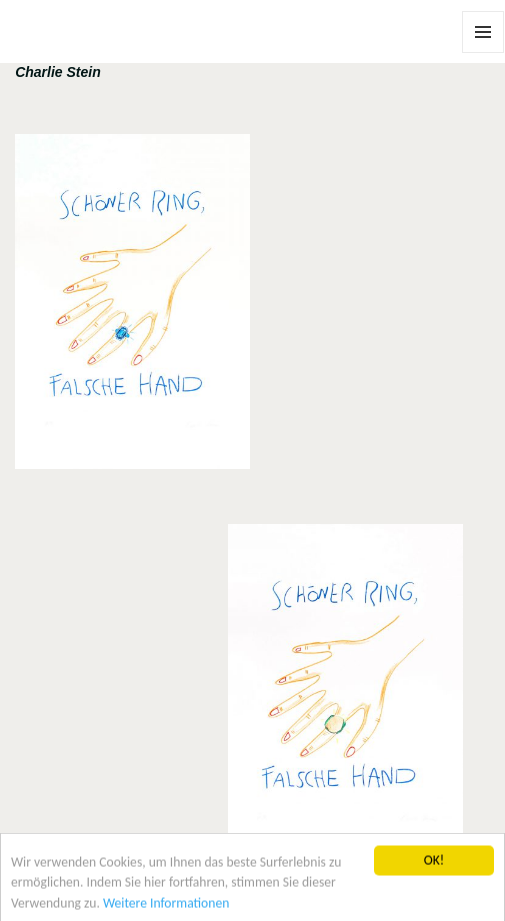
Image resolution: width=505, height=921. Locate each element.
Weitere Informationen (166, 906)
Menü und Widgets (483, 52)
